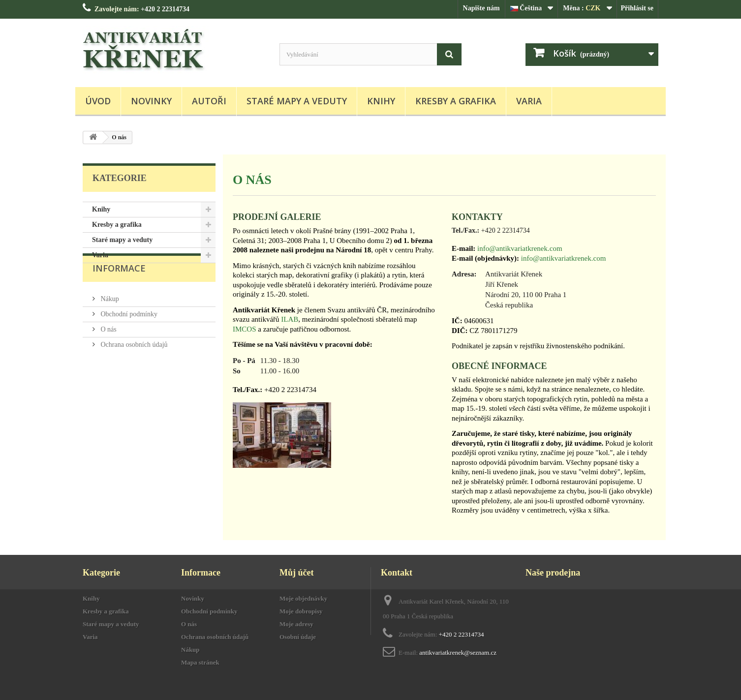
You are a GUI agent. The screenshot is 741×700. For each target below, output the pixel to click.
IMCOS (245, 329)
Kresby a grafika (456, 101)
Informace (119, 293)
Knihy (381, 101)
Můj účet (296, 573)
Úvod (98, 101)
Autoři (209, 101)
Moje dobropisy (301, 611)
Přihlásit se (637, 8)
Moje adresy (296, 624)
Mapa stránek (200, 662)
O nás (108, 350)
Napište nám (481, 8)
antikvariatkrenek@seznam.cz (458, 653)
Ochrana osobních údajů (133, 365)
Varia (529, 101)
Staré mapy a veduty (297, 101)
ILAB (290, 319)
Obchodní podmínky (128, 335)
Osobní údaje (298, 637)
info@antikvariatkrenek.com (520, 248)
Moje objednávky (303, 598)
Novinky (151, 101)
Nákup (109, 320)
